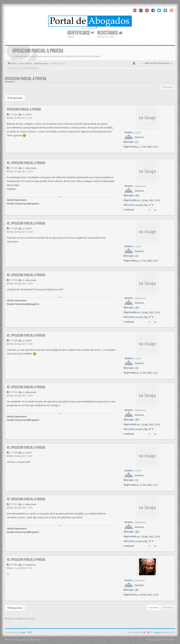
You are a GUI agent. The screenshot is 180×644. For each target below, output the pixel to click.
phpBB (23, 633)
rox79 (28, 114)
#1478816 (14, 565)
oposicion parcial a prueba (24, 109)
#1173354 (14, 280)
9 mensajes (168, 87)
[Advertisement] (90, 71)
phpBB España (34, 640)
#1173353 (14, 228)
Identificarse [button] (81, 33)
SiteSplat (158, 633)
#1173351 (14, 168)
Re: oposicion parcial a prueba (26, 163)
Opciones (154, 607)
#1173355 (14, 341)
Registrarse (110, 33)
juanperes (31, 565)
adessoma (31, 168)
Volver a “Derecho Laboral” (20, 619)
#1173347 (14, 114)
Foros (13, 63)
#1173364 (14, 453)
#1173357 (14, 392)
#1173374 (14, 504)
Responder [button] (15, 98)
